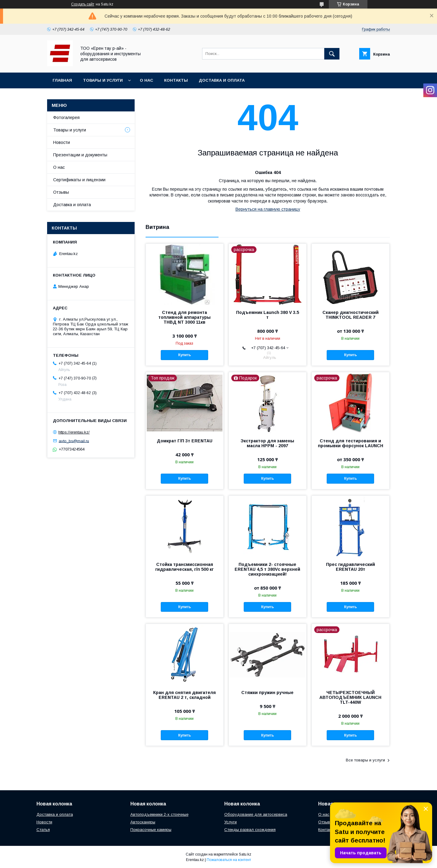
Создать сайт (83, 4)
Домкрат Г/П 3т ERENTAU (185, 441)
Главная (62, 80)
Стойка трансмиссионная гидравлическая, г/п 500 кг (184, 567)
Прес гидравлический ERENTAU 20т (351, 567)
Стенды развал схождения (250, 830)
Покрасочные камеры (151, 830)
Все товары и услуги (365, 760)
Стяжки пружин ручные (267, 693)
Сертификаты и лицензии (79, 180)
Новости (62, 142)
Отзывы (61, 192)
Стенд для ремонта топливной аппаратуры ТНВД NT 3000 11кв (184, 317)
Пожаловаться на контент (229, 860)
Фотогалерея (66, 117)
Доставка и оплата (222, 80)
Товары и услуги (103, 80)
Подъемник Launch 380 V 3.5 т (268, 315)
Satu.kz (245, 854)
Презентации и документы (80, 155)
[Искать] (332, 54)
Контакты (176, 80)
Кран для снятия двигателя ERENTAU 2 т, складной (184, 695)
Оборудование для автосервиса (256, 814)
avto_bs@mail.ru (74, 441)
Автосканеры (143, 822)
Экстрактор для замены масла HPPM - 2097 (267, 443)
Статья (43, 830)
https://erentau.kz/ (74, 432)
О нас (146, 80)
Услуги (231, 822)
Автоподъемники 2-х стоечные (159, 814)
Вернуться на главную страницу (268, 209)
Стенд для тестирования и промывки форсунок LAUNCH (351, 443)
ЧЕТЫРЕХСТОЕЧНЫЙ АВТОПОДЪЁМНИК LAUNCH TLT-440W (350, 697)
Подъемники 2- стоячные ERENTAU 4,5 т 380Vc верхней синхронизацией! (267, 569)
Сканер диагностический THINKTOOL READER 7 (351, 315)
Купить (184, 355)
